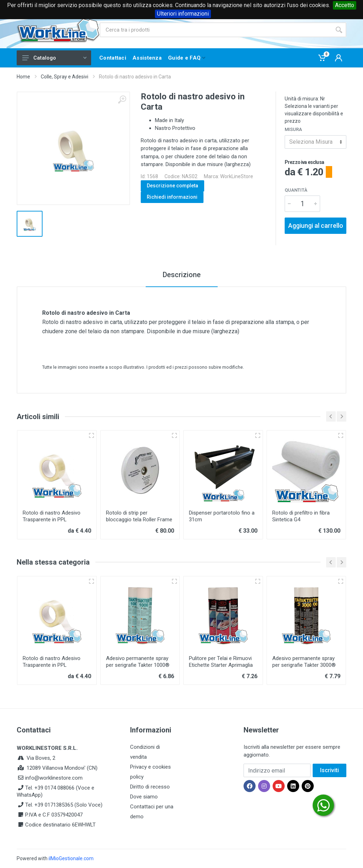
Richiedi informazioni (172, 197)
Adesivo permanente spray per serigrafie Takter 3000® (304, 662)
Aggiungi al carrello (316, 226)
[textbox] (315, 142)
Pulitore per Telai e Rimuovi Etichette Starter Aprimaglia (221, 662)
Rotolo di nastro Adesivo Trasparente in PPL (52, 516)
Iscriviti (330, 770)
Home (23, 77)
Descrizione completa (172, 186)
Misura (293, 129)
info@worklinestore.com (54, 778)
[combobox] (315, 142)
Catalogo (54, 58)
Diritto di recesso (150, 787)
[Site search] (216, 30)
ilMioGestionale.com (71, 858)
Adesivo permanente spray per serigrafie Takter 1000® (138, 662)
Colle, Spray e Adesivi (65, 77)
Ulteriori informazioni (183, 14)
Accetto (345, 5)
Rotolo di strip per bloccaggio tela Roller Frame (139, 516)
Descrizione (182, 275)
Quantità (296, 190)
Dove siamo (144, 797)
